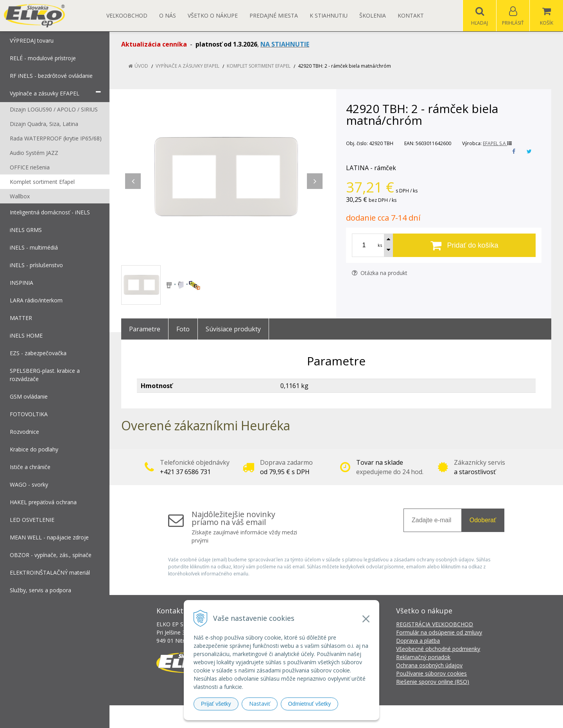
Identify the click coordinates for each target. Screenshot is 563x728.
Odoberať (483, 520)
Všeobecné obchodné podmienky (438, 649)
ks (380, 245)
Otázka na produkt (380, 273)
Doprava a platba (418, 641)
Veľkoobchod (127, 15)
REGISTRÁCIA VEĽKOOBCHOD (435, 624)
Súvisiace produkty (233, 329)
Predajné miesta (274, 15)
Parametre (145, 329)
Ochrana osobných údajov (429, 665)
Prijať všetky (216, 704)
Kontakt (411, 15)
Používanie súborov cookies (431, 673)
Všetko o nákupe (213, 15)
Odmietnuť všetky (310, 704)
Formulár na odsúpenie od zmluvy (439, 632)
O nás (168, 15)
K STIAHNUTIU (329, 15)
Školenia (373, 15)
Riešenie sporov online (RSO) (433, 682)
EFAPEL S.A (497, 143)
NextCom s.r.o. (422, 716)
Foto (183, 329)
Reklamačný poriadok (423, 657)
